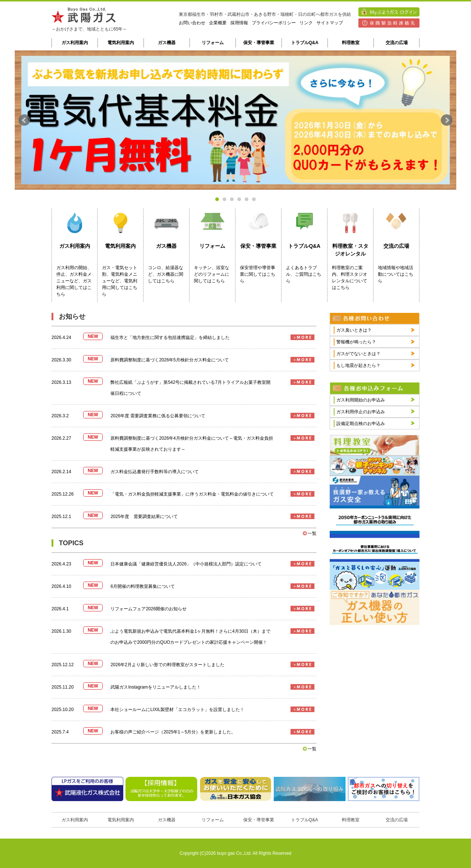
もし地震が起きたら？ (358, 365)
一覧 (310, 533)
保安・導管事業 (259, 43)
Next (447, 120)
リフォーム (213, 43)
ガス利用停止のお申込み (361, 412)
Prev (24, 120)
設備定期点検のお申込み (361, 424)
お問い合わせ (192, 23)
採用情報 (239, 23)
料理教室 (351, 43)
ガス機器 (167, 43)
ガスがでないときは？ (358, 354)
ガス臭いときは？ (354, 330)
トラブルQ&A (305, 43)
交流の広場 (397, 43)
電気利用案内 (121, 43)
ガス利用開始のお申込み (361, 400)
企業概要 (218, 23)
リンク (306, 23)
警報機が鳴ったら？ (356, 342)
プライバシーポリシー (274, 23)
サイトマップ (330, 23)
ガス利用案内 (75, 43)
